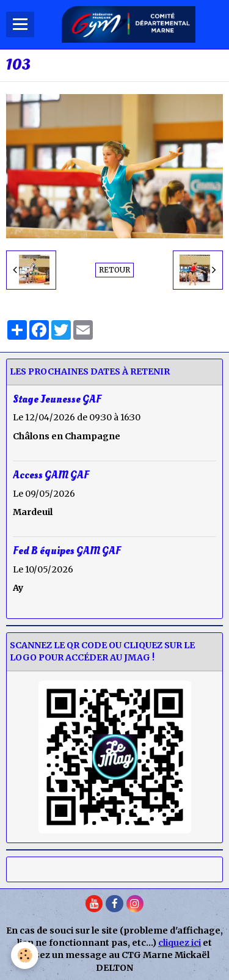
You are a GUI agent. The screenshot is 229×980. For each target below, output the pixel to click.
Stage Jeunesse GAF (57, 399)
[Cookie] (25, 955)
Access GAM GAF (51, 474)
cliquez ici (180, 943)
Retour (114, 270)
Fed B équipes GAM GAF (67, 551)
